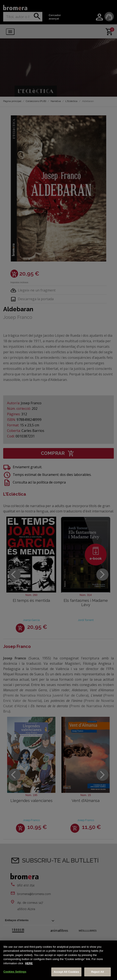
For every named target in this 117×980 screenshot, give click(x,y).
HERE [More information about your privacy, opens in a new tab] (29, 963)
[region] (58, 960)
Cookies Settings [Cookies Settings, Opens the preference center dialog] (15, 972)
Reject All (97, 972)
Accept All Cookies (66, 972)
